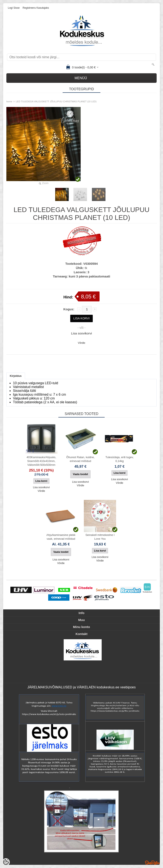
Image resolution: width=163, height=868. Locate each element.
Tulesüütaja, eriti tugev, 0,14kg (120, 459)
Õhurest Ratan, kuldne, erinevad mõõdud (80, 459)
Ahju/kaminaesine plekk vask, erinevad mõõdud (61, 537)
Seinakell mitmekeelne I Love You (100, 537)
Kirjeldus (16, 376)
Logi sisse (14, 8)
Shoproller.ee (152, 863)
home (9, 101)
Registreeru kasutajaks (36, 8)
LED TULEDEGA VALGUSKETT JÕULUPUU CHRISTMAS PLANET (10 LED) (56, 101)
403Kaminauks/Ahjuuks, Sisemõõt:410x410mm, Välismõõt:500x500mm (41, 461)
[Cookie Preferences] (6, 862)
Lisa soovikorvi (81, 333)
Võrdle (82, 343)
